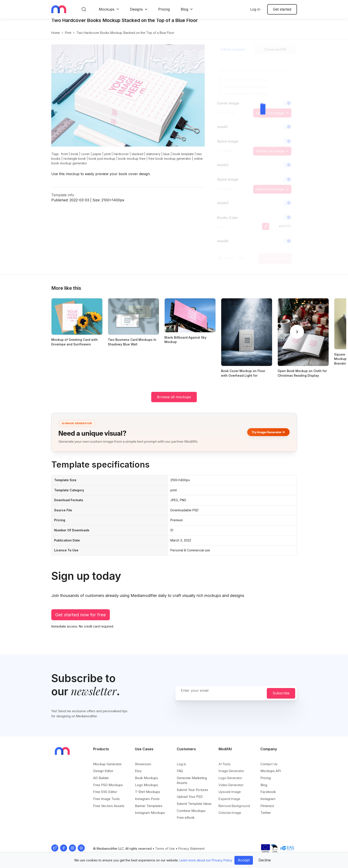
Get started (282, 9)
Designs (136, 9)
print (68, 37)
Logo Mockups (146, 785)
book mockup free (132, 163)
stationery (153, 159)
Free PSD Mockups (108, 785)
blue (167, 159)
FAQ (180, 771)
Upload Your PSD (190, 797)
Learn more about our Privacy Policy (206, 860)
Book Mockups (146, 778)
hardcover (121, 159)
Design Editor (103, 771)
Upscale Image (230, 792)
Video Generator (231, 785)
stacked (137, 159)
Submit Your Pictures (192, 790)
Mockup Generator (107, 764)
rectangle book (75, 163)
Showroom (143, 764)
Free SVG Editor (105, 792)
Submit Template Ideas (194, 804)
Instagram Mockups (150, 813)
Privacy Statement (191, 849)
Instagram (268, 799)
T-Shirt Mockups (148, 792)
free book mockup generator (170, 163)
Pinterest (267, 806)
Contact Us (269, 764)
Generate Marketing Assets (192, 781)
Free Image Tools (106, 799)
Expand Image (229, 799)
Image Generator (231, 771)
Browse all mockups (174, 402)
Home (56, 37)
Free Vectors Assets (109, 806)
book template (183, 159)
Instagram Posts (147, 799)
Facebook (268, 792)
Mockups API (271, 771)
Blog (184, 9)
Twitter (266, 813)
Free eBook (186, 818)
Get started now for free (81, 619)
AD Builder (101, 778)
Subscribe (281, 693)
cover (86, 159)
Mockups (107, 9)
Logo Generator (230, 778)
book (75, 159)
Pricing (164, 9)
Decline (265, 860)
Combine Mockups (191, 811)
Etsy (138, 771)
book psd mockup (102, 163)
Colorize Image (230, 813)
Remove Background (234, 806)
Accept (244, 860)
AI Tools (225, 764)
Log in (255, 9)
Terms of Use (165, 849)
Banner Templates (149, 806)
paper (97, 159)
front (64, 159)
